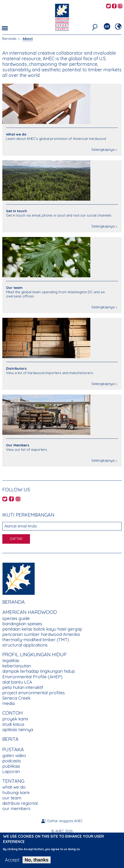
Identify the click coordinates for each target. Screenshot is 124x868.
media (8, 703)
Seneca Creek (16, 698)
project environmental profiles (34, 693)
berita (10, 739)
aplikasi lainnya (18, 729)
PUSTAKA (13, 749)
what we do (14, 787)
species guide (16, 618)
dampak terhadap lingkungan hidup (39, 671)
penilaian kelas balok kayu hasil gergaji (42, 629)
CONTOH (13, 713)
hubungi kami (16, 792)
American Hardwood (30, 612)
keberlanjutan (17, 666)
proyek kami (15, 719)
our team (12, 798)
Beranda (9, 39)
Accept (12, 863)
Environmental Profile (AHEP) (32, 677)
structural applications (25, 645)
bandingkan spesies (22, 624)
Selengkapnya (103, 150)
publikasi (11, 766)
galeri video (14, 755)
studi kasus (13, 724)
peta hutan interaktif (23, 687)
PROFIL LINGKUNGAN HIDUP (34, 654)
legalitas (11, 660)
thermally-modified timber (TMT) (36, 640)
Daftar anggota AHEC (65, 821)
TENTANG (13, 781)
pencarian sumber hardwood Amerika (41, 634)
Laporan (11, 771)
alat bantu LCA (17, 682)
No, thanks (36, 863)
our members (16, 808)
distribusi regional (20, 803)
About (28, 39)
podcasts (12, 761)
